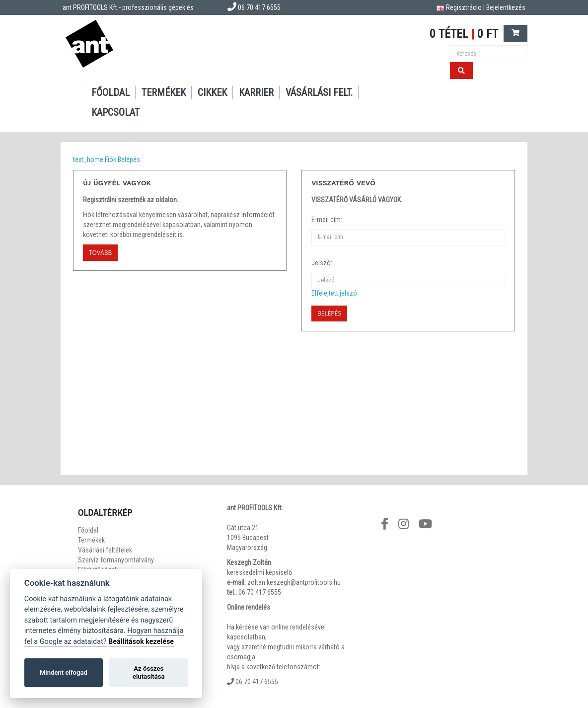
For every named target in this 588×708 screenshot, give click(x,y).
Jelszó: (322, 263)
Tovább (100, 253)
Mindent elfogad (64, 672)
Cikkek (212, 92)
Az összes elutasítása (149, 672)
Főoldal (110, 92)
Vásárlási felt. (319, 92)
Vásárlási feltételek (105, 550)
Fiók (110, 159)
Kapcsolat (115, 112)
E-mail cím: (327, 220)
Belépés (129, 159)
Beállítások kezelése (141, 642)
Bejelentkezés (506, 7)
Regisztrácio (464, 7)
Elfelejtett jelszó (334, 293)
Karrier (256, 92)
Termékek (164, 92)
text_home (88, 159)
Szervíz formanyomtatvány (116, 560)
